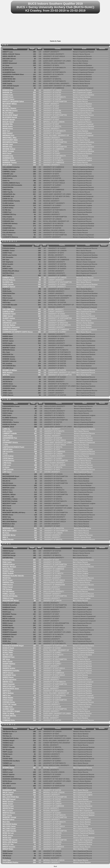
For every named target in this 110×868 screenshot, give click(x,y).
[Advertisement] (55, 27)
